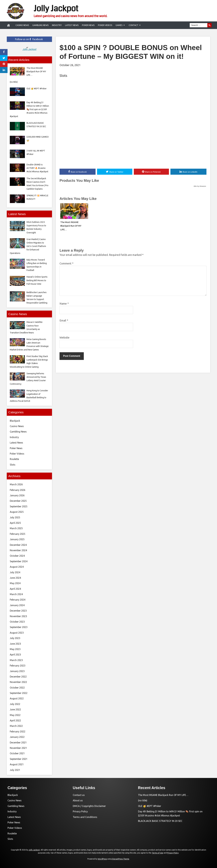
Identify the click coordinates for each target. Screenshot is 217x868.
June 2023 (15, 644)
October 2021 (17, 753)
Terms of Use (157, 853)
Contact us (79, 795)
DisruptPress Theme (121, 859)
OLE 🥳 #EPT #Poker (150, 806)
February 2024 (18, 600)
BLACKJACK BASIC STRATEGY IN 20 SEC (160, 821)
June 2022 (15, 709)
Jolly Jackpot (56, 9)
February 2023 (18, 666)
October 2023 (17, 622)
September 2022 (19, 693)
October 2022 (17, 688)
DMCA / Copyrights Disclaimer (89, 806)
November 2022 (18, 682)
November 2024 (18, 550)
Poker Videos (105, 25)
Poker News (88, 25)
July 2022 (15, 704)
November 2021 (18, 748)
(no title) (143, 800)
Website (64, 337)
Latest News (72, 25)
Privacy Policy (80, 811)
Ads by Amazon (200, 186)
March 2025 (16, 528)
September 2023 (19, 627)
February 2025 (18, 534)
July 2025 (15, 517)
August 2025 (17, 512)
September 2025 (19, 506)
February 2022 (18, 731)
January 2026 (17, 495)
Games (119, 25)
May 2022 (15, 715)
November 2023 (18, 616)
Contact (134, 25)
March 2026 (16, 484)
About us (78, 800)
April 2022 (15, 720)
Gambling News (41, 25)
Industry (57, 25)
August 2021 (17, 764)
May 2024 (15, 583)
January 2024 (17, 605)
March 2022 (16, 726)
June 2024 (15, 578)
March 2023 (16, 660)
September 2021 (19, 759)
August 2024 (17, 567)
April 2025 (15, 523)
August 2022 (17, 698)
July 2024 (15, 572)
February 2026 (18, 490)
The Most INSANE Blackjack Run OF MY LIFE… (71, 226)
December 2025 (18, 501)
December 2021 (18, 742)
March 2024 (16, 594)
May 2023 (15, 649)
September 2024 (19, 561)
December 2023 (18, 611)
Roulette (14, 459)
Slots (63, 76)
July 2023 (15, 638)
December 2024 (18, 545)
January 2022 (17, 737)
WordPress (102, 859)
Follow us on (29, 39)
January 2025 (17, 539)
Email (64, 320)
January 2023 (17, 671)
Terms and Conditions (85, 817)
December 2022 (18, 677)
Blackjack (15, 421)
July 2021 (15, 770)
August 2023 (17, 633)
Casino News (22, 25)
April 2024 (15, 589)
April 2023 (15, 655)
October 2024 (17, 556)
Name (64, 304)
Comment (66, 263)
